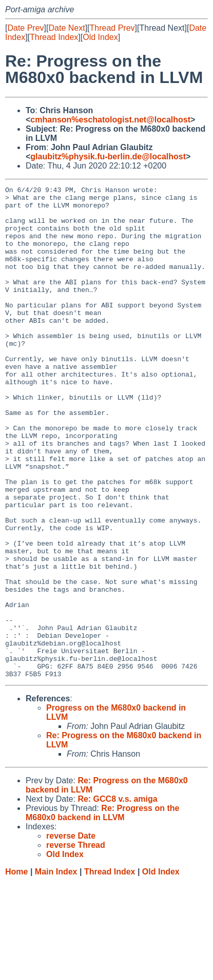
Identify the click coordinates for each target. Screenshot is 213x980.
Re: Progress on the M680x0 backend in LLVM (102, 911)
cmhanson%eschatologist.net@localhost (110, 120)
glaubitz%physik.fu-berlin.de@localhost (108, 157)
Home (16, 970)
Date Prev (25, 28)
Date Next (66, 28)
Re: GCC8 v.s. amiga (117, 897)
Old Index (100, 37)
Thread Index (54, 37)
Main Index (56, 970)
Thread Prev (112, 28)
